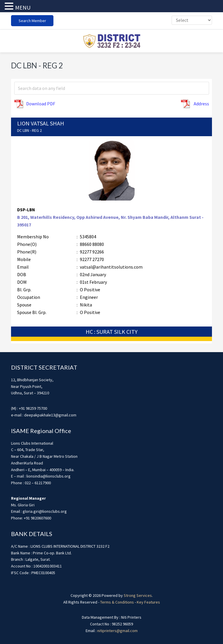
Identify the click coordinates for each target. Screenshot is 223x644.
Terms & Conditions (117, 602)
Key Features (148, 602)
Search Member (32, 21)
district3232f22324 (111, 41)
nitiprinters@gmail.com (117, 631)
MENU (23, 7)
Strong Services (138, 595)
